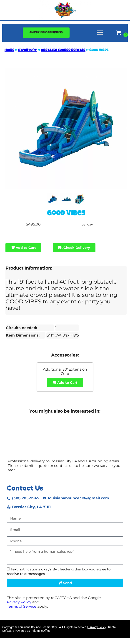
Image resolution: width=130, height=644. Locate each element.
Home (9, 50)
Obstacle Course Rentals (63, 50)
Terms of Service (22, 606)
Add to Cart (23, 248)
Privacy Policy (19, 602)
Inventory (28, 50)
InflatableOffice (41, 631)
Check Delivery (74, 248)
